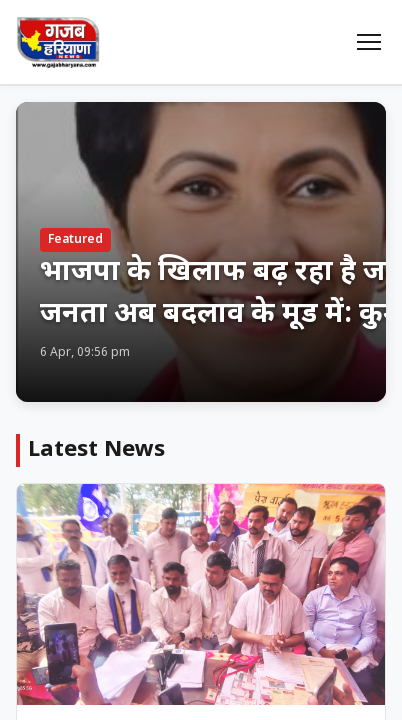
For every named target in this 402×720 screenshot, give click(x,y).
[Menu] (369, 42)
